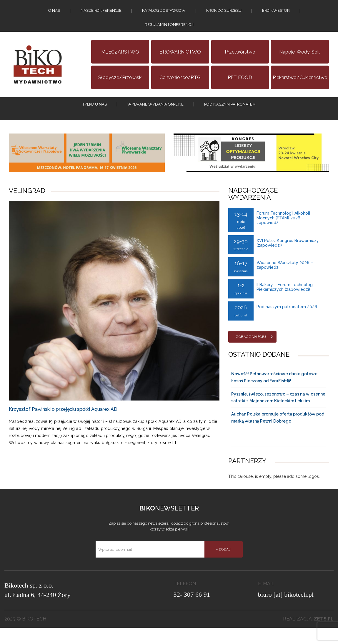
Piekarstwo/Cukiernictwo (300, 88)
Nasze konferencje (101, 13)
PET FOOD (240, 88)
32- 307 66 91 (192, 611)
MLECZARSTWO (120, 62)
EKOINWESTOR (276, 13)
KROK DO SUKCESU (224, 13)
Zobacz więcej (251, 353)
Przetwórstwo (240, 62)
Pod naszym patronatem (230, 118)
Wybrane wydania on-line (155, 118)
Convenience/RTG (180, 88)
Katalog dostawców (164, 13)
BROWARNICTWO (180, 62)
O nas (54, 13)
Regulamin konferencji (169, 33)
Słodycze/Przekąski (120, 88)
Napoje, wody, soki (300, 62)
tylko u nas (95, 118)
